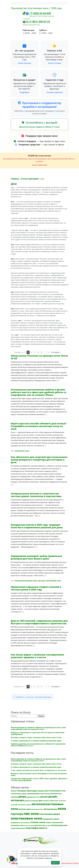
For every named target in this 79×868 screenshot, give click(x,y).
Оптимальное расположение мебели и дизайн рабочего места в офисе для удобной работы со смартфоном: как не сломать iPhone (39, 392)
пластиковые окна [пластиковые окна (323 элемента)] (26, 818)
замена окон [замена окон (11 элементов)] (54, 801)
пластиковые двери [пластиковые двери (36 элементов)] (49, 814)
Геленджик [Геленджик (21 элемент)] (22, 791)
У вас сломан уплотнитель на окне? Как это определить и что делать (39, 770)
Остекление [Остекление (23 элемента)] (55, 791)
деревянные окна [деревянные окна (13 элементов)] (33, 797)
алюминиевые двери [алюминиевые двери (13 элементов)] (19, 794)
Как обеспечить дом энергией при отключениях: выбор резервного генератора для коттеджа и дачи (39, 460)
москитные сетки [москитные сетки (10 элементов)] (37, 809)
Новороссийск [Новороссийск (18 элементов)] (43, 791)
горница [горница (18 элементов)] (14, 797)
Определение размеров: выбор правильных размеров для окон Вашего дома (36, 557)
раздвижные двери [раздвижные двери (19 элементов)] (51, 819)
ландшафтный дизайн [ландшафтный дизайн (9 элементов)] (18, 805)
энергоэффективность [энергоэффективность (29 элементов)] (36, 828)
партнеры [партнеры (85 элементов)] (17, 814)
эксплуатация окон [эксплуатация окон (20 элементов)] (59, 825)
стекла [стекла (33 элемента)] (42, 822)
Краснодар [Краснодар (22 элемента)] (32, 791)
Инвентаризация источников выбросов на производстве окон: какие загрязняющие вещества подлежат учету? (38, 728)
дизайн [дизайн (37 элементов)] (44, 797)
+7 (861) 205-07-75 (39, 21)
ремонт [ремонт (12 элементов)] (27, 823)
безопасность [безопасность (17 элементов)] (56, 794)
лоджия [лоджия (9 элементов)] (28, 805)
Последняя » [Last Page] (56, 352)
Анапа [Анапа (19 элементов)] (13, 791)
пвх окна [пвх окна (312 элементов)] (31, 813)
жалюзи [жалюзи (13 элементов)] (46, 801)
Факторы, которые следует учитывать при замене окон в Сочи (36, 737)
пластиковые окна (53, 581)
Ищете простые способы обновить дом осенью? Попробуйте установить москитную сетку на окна (39, 426)
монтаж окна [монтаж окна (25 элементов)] (25, 809)
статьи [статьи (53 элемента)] (34, 822)
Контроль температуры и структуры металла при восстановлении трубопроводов (37, 733)
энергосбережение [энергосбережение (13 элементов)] (18, 828)
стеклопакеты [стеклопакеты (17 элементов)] (57, 822)
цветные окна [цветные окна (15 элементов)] (40, 825)
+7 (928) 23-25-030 (40, 13)
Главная (15, 179)
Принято (55, 863)
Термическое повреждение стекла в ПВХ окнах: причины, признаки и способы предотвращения (39, 779)
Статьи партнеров (30, 179)
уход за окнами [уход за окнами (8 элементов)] (29, 825)
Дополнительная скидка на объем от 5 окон (39, 127)
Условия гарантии (55, 92)
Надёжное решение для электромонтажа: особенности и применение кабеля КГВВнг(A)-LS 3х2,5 (38, 745)
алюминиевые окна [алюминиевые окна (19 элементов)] (36, 793)
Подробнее (24, 92)
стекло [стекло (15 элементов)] (48, 822)
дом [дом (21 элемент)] (40, 800)
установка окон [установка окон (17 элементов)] (17, 825)
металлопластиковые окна (26, 581)
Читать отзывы (55, 63)
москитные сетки (22, 451)
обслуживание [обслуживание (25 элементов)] (50, 809)
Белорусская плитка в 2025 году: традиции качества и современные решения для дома (37, 526)
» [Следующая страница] (49, 352)
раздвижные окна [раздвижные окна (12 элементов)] (17, 823)
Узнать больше (25, 63)
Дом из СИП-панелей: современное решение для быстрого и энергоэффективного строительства (39, 622)
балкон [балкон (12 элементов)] (47, 794)
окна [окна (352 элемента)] (62, 809)
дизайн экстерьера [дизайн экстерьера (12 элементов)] (31, 801)
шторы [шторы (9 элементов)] (48, 825)
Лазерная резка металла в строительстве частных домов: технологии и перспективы (36, 495)
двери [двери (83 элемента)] (22, 797)
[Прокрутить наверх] (9, 861)
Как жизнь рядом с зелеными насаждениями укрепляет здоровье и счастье (37, 656)
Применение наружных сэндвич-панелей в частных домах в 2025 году (36, 588)
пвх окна (41, 581)
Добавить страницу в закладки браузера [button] (32, 697)
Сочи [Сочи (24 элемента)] (63, 791)
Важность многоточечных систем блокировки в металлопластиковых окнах (39, 774)
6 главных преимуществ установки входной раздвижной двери (36, 741)
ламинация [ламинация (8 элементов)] (62, 801)
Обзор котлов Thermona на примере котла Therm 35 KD (39, 357)
